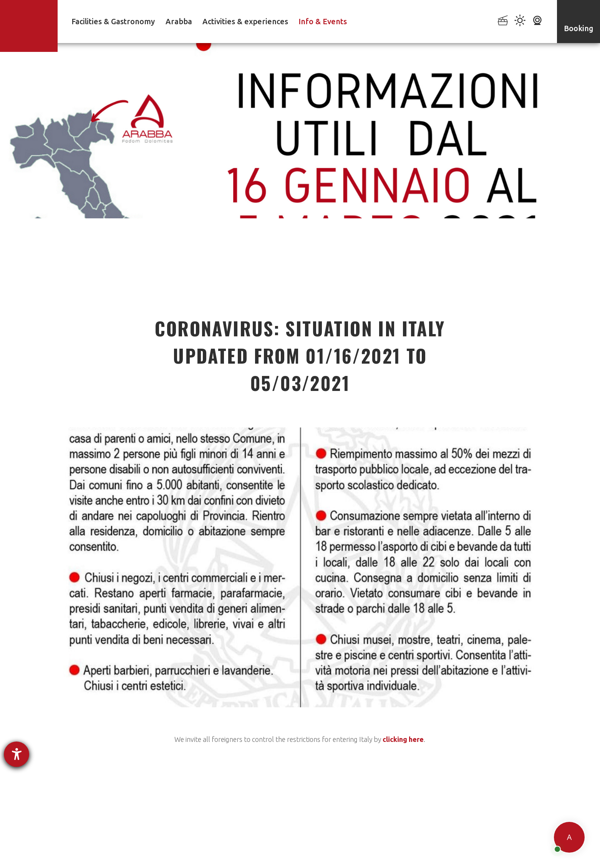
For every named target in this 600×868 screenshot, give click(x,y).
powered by (79, 856)
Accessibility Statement (299, 844)
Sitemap (401, 844)
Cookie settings (360, 844)
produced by (479, 845)
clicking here (403, 739)
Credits (432, 844)
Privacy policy (240, 844)
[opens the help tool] (17, 754)
